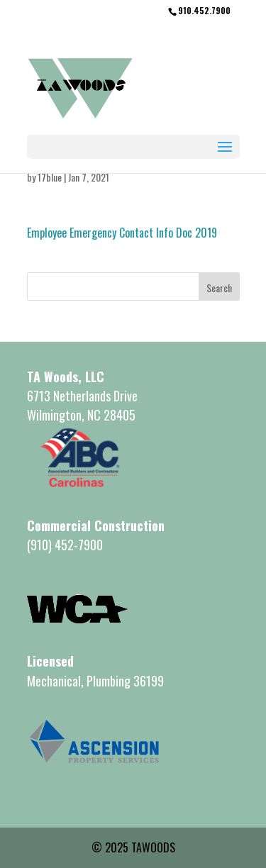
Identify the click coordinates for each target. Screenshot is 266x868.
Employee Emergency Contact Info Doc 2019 (122, 233)
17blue (50, 177)
